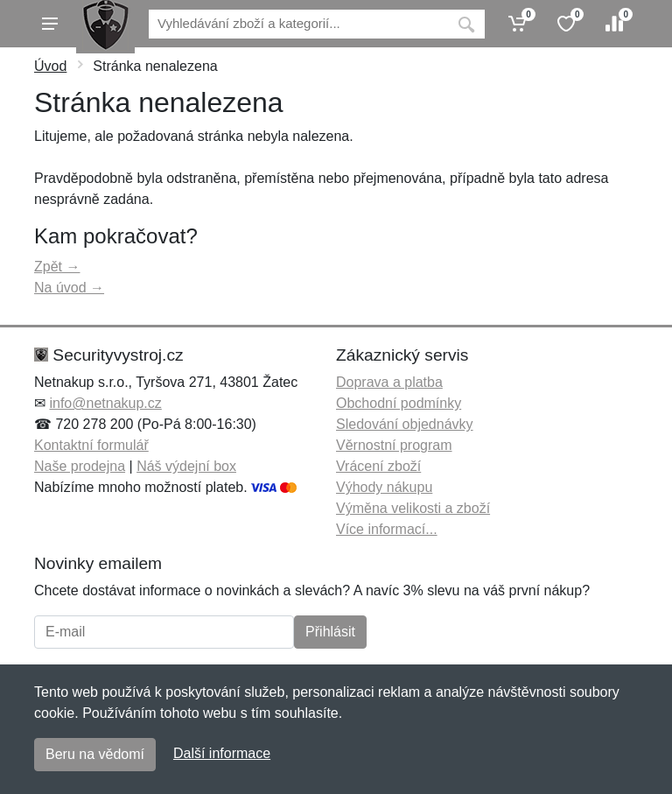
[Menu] (50, 24)
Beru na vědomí (95, 754)
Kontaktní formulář (91, 445)
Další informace (222, 753)
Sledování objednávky (405, 424)
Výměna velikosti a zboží (413, 508)
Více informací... (387, 529)
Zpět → (57, 267)
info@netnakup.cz (105, 403)
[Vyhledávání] (298, 24)
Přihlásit (330, 632)
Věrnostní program (394, 445)
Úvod (50, 66)
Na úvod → (69, 288)
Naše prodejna (80, 466)
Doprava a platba (389, 382)
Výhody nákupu (384, 487)
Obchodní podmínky (399, 403)
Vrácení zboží (378, 466)
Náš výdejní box (186, 466)
